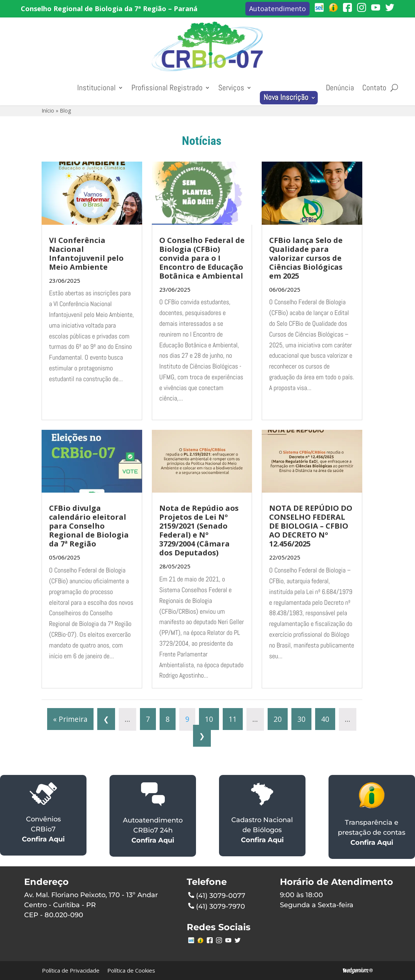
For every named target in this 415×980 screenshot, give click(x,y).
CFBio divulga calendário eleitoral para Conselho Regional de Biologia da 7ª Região (89, 526)
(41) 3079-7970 (217, 906)
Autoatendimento (277, 9)
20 (278, 719)
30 (301, 719)
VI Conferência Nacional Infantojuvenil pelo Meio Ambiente (86, 254)
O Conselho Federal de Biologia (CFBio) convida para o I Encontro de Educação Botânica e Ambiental (202, 258)
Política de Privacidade (71, 970)
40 (325, 719)
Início (48, 111)
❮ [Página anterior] (106, 719)
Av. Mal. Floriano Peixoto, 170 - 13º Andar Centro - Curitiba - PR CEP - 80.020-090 (91, 905)
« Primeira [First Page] (70, 719)
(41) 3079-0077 (217, 895)
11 (233, 719)
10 (209, 719)
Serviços (231, 88)
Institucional (97, 88)
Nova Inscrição (286, 97)
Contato (374, 88)
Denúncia (340, 88)
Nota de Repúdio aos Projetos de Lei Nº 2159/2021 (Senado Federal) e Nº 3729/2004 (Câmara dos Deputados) (199, 530)
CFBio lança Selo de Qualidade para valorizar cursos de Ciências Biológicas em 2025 (306, 258)
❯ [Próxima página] (202, 736)
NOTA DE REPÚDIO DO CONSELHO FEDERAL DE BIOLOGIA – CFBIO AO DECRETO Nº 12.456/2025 (311, 526)
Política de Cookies (131, 970)
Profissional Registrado (167, 88)
